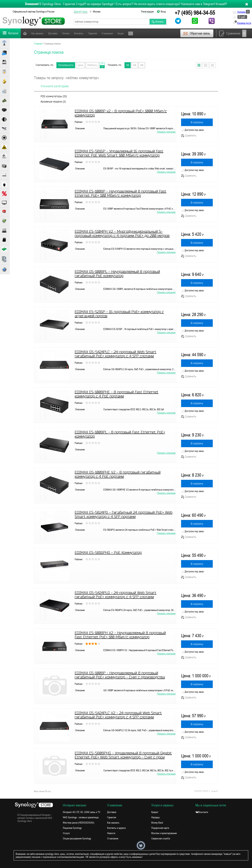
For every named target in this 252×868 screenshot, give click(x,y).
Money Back (157, 823)
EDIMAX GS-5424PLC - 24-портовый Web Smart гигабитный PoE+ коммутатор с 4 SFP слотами (116, 354)
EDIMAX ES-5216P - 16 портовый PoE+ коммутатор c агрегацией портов (119, 314)
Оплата (66, 33)
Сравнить (189, 135)
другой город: (81, 11)
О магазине (107, 33)
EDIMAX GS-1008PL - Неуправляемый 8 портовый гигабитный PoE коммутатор (117, 274)
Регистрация (147, 11)
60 (135, 65)
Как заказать (37, 33)
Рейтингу (92, 65)
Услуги (66, 833)
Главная (25, 33)
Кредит (155, 812)
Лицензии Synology (72, 828)
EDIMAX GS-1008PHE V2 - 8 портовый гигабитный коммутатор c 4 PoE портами (118, 474)
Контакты (79, 33)
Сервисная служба (161, 838)
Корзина (241, 12)
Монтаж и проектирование (164, 833)
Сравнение (233, 33)
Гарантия (93, 33)
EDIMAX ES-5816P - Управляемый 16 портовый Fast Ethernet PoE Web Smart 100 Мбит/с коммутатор (119, 153)
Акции (121, 33)
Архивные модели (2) (53, 102)
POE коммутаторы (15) (54, 96)
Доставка (53, 33)
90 (142, 65)
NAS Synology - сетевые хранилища (81, 817)
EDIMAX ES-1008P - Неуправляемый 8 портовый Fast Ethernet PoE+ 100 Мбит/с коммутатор (121, 193)
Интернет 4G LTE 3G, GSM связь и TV (82, 812)
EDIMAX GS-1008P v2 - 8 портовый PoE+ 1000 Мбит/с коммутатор (121, 113)
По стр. (48, 791)
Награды (156, 817)
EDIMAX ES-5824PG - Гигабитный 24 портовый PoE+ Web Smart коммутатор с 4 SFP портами (124, 514)
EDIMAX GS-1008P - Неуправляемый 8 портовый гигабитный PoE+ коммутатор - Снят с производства (120, 675)
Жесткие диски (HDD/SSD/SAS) (79, 823)
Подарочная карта (160, 828)
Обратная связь (197, 33)
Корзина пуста (244, 23)
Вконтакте (202, 812)
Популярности (66, 65)
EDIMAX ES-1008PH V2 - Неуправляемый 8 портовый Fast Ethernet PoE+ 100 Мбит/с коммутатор (120, 635)
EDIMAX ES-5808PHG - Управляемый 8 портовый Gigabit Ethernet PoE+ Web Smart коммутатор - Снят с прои (123, 755)
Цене (80, 65)
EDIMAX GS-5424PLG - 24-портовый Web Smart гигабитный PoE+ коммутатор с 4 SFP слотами (116, 595)
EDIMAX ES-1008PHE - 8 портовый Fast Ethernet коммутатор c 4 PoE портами (117, 394)
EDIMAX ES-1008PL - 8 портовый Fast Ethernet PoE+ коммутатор (120, 434)
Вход (163, 11)
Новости (111, 833)
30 (128, 65)
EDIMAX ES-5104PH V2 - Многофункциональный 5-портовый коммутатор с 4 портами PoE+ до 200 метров (122, 233)
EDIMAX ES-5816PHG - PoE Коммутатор (108, 553)
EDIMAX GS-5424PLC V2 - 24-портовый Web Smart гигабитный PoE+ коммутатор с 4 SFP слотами (118, 715)
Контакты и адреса (116, 828)
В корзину (197, 122)
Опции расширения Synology (77, 838)
